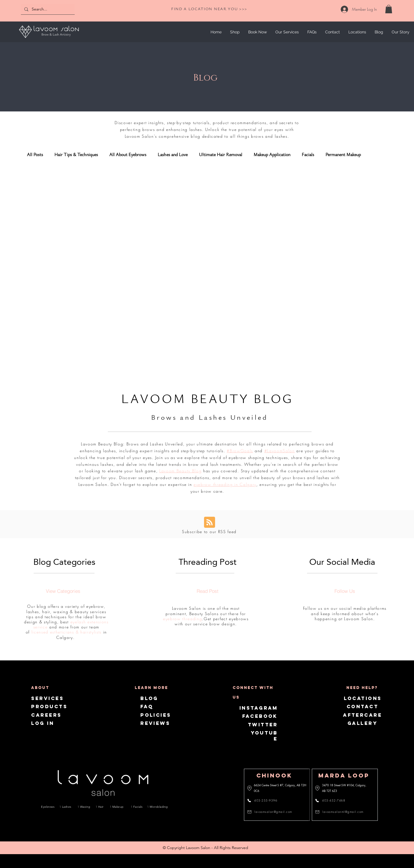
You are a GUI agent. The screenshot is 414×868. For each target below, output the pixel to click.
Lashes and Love (173, 155)
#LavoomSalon (280, 451)
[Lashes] (67, 807)
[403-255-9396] (266, 800)
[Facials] (138, 807)
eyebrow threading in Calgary (225, 484)
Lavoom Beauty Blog (180, 471)
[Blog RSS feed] (210, 523)
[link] (389, 9)
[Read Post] (207, 591)
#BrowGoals (240, 451)
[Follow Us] (345, 591)
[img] (49, 39)
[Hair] (101, 807)
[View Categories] (63, 591)
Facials (308, 155)
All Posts (35, 155)
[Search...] (47, 9)
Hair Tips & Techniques (76, 155)
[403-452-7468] (333, 800)
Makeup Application (272, 155)
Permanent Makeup (343, 155)
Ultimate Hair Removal (221, 155)
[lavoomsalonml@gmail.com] (340, 812)
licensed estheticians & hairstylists (67, 632)
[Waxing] (85, 807)
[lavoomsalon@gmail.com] (271, 812)
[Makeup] (119, 807)
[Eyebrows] (48, 807)
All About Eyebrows (128, 155)
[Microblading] (158, 807)
